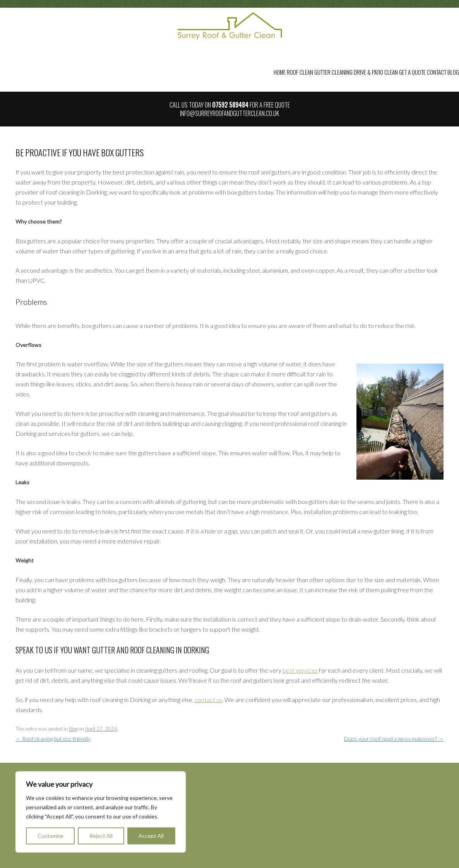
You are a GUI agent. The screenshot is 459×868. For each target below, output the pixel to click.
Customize (51, 836)
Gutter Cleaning (333, 72)
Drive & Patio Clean (376, 72)
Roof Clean (300, 72)
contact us (208, 700)
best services (300, 670)
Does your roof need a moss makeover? (394, 739)
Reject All (101, 836)
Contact (437, 72)
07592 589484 (230, 105)
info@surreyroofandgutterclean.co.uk (229, 113)
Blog (453, 72)
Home (280, 72)
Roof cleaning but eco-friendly (53, 739)
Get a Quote (412, 72)
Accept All (151, 836)
